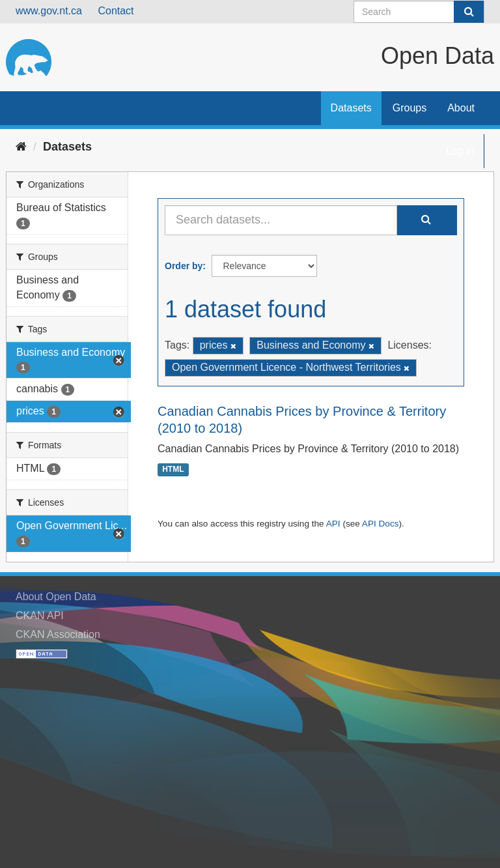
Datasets (351, 108)
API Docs (381, 524)
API (333, 524)
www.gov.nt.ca (49, 11)
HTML (173, 470)
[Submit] (469, 12)
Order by (184, 266)
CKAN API (40, 615)
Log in (460, 151)
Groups (410, 108)
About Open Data (56, 597)
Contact (116, 11)
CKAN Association (58, 634)
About (461, 108)
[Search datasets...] (281, 220)
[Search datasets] (419, 12)
